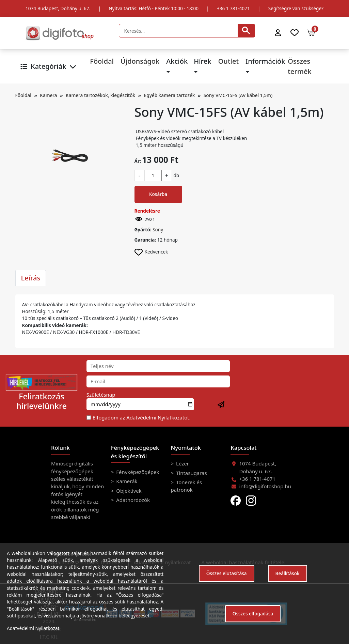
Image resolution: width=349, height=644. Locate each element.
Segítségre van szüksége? (296, 8)
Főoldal (102, 61)
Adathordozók (132, 500)
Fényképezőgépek (137, 472)
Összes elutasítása (227, 573)
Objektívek (128, 491)
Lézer (182, 463)
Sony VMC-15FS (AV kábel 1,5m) (238, 95)
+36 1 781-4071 (233, 8)
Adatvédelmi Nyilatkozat (155, 417)
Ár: (138, 161)
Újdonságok (140, 61)
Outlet (228, 61)
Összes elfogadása (253, 614)
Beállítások (288, 573)
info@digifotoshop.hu (265, 486)
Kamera (48, 95)
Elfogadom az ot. (142, 417)
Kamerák (126, 481)
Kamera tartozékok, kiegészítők (100, 95)
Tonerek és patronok (186, 486)
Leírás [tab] (31, 278)
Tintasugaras (191, 473)
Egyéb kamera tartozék (170, 95)
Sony (158, 229)
